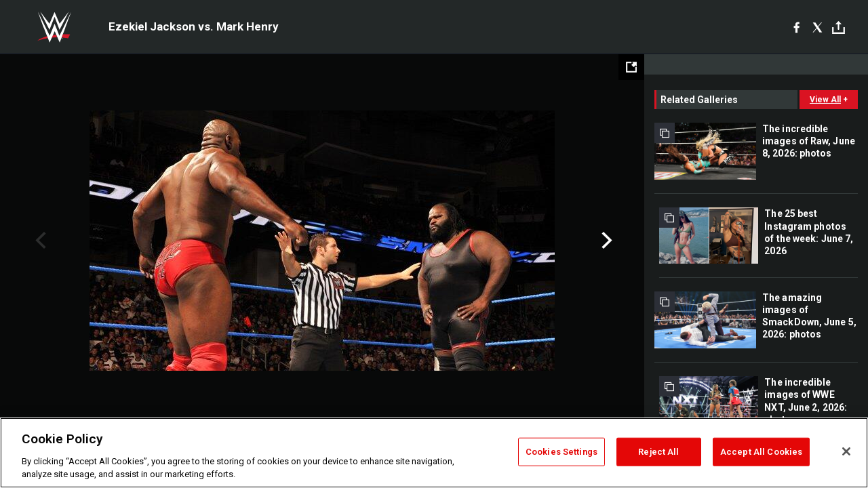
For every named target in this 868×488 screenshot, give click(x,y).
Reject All (658, 452)
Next (605, 241)
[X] (817, 27)
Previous (39, 241)
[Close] (846, 451)
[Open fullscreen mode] (631, 67)
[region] (434, 453)
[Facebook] (796, 27)
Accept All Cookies (761, 452)
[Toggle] (839, 27)
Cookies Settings (561, 452)
